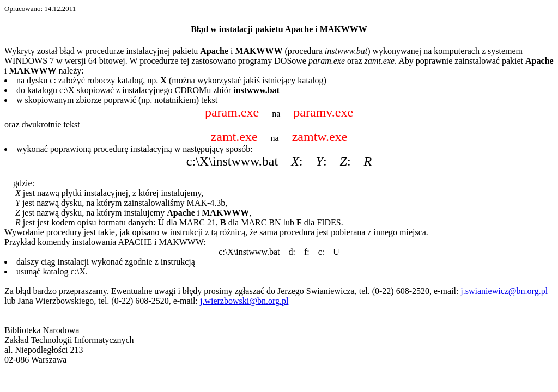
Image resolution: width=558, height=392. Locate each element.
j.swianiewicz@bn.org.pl (504, 291)
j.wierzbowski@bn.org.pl (244, 301)
